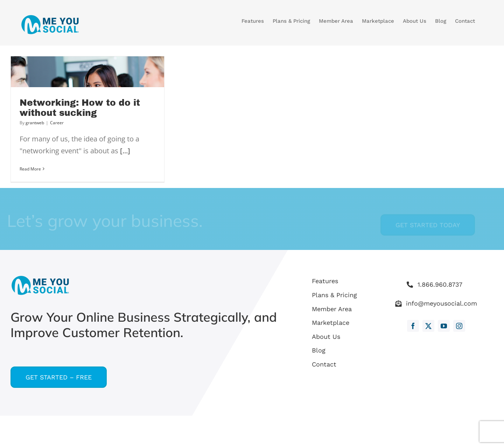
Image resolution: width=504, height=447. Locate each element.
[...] (125, 151)
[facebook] (413, 326)
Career (57, 123)
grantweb (35, 123)
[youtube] (444, 326)
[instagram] (459, 326)
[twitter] (428, 326)
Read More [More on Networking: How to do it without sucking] (30, 169)
